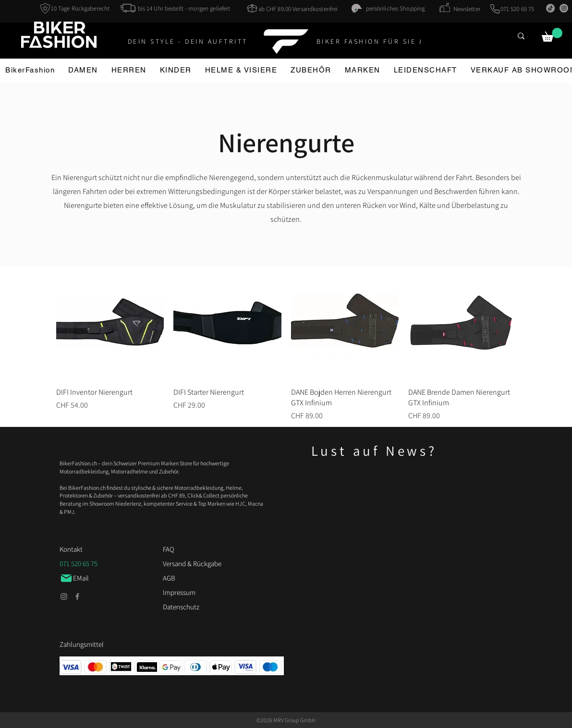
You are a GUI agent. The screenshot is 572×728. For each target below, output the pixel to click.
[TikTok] (550, 8)
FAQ (169, 549)
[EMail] (85, 578)
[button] (552, 35)
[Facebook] (77, 596)
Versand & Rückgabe (192, 564)
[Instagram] (564, 8)
